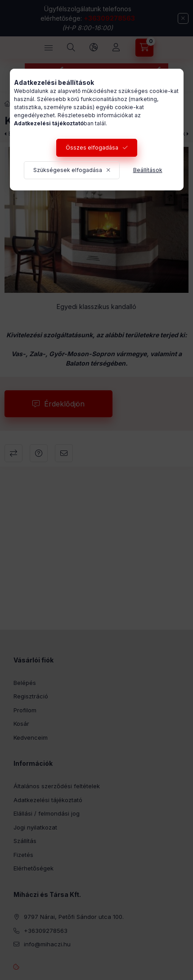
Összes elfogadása (92, 148)
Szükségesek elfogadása (68, 170)
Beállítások (148, 170)
